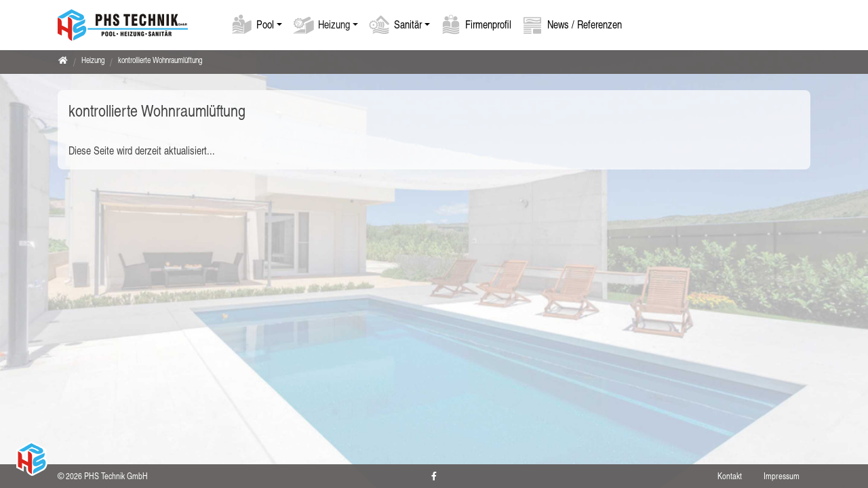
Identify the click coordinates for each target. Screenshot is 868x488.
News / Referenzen (585, 24)
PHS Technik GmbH (116, 476)
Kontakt (730, 476)
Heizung (334, 24)
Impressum (782, 476)
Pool (265, 24)
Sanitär (408, 24)
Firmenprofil (488, 24)
